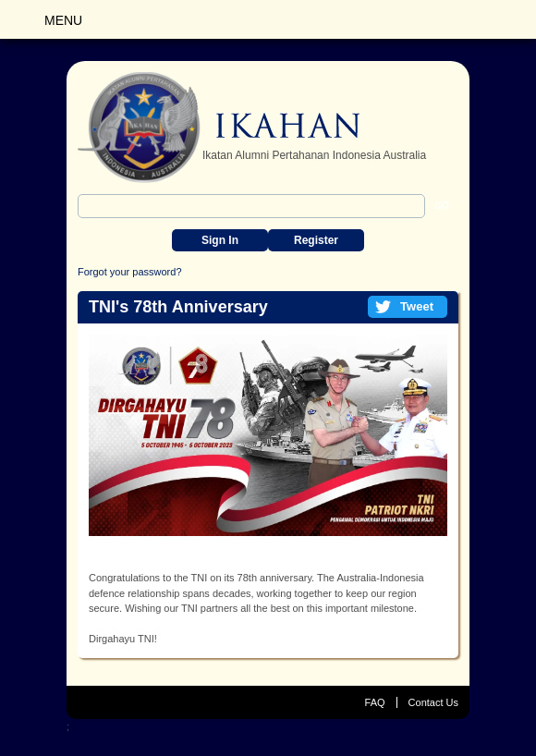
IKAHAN (219, 128)
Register (316, 240)
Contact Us (433, 702)
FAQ (375, 702)
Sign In (220, 240)
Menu (63, 20)
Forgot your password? (130, 272)
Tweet (417, 306)
